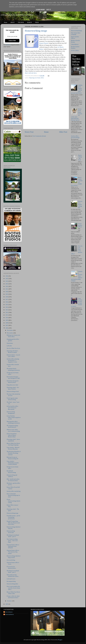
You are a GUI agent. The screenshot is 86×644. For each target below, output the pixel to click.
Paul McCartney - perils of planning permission (13, 517)
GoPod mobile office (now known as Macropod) (12, 408)
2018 (7, 297)
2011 (7, 315)
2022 (7, 286)
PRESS (37, 22)
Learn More (40, 10)
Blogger (60, 640)
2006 (7, 328)
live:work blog (11, 560)
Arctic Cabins (75, 51)
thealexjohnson (9, 614)
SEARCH (29, 22)
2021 (7, 289)
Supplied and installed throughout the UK (13, 56)
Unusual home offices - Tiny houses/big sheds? (13, 552)
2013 (7, 310)
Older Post (63, 132)
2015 (7, 305)
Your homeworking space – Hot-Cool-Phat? (12, 541)
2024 (7, 281)
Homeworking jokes (12, 584)
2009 (7, 320)
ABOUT (13, 22)
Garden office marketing (14, 491)
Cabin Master (75, 44)
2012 (7, 312)
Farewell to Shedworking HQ (80, 204)
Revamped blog (11, 581)
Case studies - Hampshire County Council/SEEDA (13, 463)
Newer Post (29, 132)
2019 (7, 294)
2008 (7, 323)
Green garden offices (80, 225)
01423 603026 (13, 58)
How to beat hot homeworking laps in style (13, 495)
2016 (7, 302)
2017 (7, 299)
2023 (7, 284)
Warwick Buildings (77, 31)
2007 (7, 325)
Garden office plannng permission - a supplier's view (13, 361)
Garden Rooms (12, 54)
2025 (7, 279)
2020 (7, 292)
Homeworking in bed (13, 392)
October (10, 601)
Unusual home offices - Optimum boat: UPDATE (13, 546)
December (10, 330)
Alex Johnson (9, 612)
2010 (7, 318)
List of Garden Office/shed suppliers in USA (14, 418)
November (10, 333)
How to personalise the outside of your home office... (13, 588)
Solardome (10, 343)
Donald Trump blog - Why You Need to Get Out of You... (13, 523)
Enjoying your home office (37, 78)
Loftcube (9, 346)
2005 (7, 604)
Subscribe (12, 41)
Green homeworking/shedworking (14, 501)
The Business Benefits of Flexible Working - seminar (14, 453)
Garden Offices (9, 56)
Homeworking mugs (36, 31)
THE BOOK (21, 22)
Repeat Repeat (44, 43)
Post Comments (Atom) (39, 136)
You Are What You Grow (13, 348)
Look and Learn (11, 579)
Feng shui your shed (12, 385)
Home (6, 22)
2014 (7, 307)
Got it (49, 10)
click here (8, 45)
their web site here (31, 73)
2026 (7, 276)
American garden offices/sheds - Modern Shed (12, 435)
